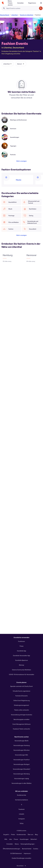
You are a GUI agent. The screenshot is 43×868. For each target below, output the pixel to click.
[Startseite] (3, 3)
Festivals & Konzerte (21, 696)
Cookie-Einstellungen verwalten (21, 858)
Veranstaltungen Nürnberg (21, 774)
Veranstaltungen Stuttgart (22, 764)
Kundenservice (22, 795)
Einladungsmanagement (21, 705)
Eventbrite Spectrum (22, 660)
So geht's (6, 834)
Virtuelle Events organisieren (21, 691)
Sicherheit (34, 839)
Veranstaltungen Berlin (22, 741)
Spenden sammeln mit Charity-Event (21, 686)
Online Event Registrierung (22, 700)
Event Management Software (22, 724)
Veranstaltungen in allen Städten (22, 783)
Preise (22, 646)
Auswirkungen (24, 839)
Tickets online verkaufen (22, 710)
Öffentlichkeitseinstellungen (12, 849)
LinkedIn (22, 814)
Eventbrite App (22, 651)
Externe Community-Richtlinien (22, 670)
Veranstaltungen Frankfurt (21, 760)
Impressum (27, 853)
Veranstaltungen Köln (21, 755)
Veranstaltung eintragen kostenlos (22, 715)
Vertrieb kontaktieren (22, 800)
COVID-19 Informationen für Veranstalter (22, 674)
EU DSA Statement (16, 853)
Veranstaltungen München (22, 750)
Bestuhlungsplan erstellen (22, 719)
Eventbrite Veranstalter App (21, 656)
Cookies (36, 849)
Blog (36, 834)
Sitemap (21, 665)
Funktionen (21, 641)
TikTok (22, 823)
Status (17, 844)
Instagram (22, 819)
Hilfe (6, 839)
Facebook (22, 809)
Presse (16, 839)
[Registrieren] (32, 3)
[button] (8, 64)
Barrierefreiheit (27, 849)
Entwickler (10, 844)
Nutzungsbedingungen (28, 844)
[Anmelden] (20, 3)
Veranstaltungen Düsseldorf (22, 769)
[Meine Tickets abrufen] (10, 3)
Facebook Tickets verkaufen (21, 729)
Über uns (30, 834)
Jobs (11, 839)
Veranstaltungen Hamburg (22, 745)
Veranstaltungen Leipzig (22, 778)
